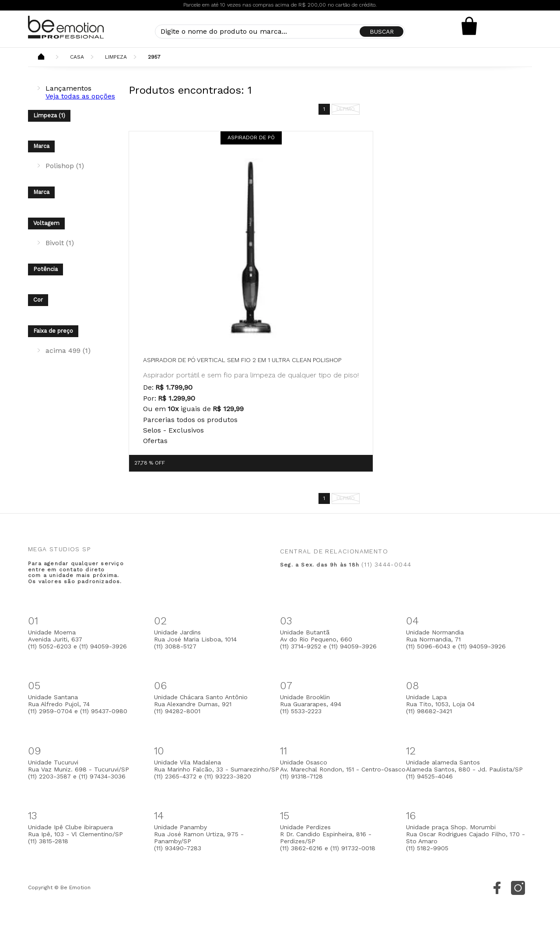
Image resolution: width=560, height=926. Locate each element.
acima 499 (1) (68, 350)
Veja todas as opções (80, 96)
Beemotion (41, 57)
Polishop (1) (65, 166)
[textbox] (280, 32)
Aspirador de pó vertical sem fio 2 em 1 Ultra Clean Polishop (242, 360)
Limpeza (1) (49, 115)
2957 (154, 57)
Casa (77, 57)
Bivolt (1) (60, 243)
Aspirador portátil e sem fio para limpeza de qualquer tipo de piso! (251, 375)
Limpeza (116, 57)
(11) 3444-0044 (386, 564)
